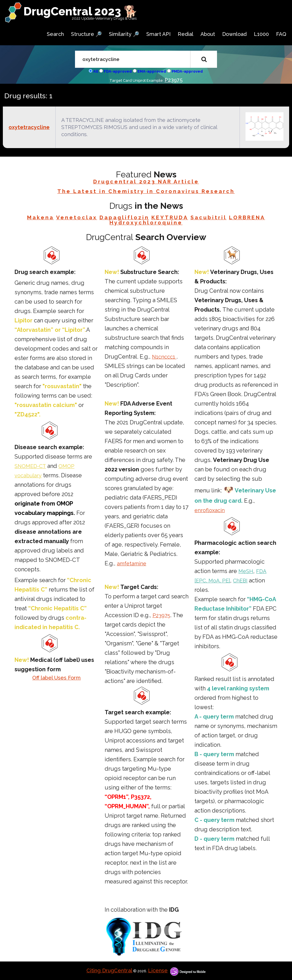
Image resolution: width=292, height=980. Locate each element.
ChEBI (240, 581)
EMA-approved (152, 71)
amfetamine (132, 563)
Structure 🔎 (86, 34)
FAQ (281, 34)
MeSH (246, 571)
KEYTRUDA (170, 217)
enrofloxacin (210, 510)
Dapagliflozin (124, 217)
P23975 (174, 80)
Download (234, 34)
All (96, 71)
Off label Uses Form (56, 678)
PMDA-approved (187, 71)
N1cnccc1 (164, 357)
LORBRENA (247, 217)
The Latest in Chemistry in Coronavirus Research (146, 191)
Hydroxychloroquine (146, 223)
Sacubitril (209, 217)
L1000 (261, 34)
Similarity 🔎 (124, 34)
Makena (40, 217)
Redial (185, 34)
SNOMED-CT (30, 466)
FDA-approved (118, 71)
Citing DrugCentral (109, 970)
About (208, 34)
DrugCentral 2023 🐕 (81, 11)
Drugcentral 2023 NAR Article (146, 182)
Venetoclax (77, 217)
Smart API (158, 34)
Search (55, 34)
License (158, 970)
